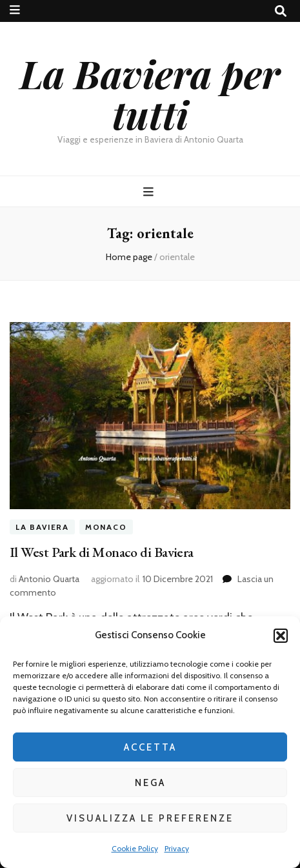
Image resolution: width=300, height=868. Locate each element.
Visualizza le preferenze (150, 818)
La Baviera (42, 527)
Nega (150, 783)
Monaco (106, 527)
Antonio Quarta (49, 579)
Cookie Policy (135, 848)
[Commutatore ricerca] (281, 11)
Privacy (177, 848)
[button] (281, 636)
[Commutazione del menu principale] (150, 192)
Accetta (150, 747)
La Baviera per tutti (150, 93)
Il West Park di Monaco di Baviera (102, 552)
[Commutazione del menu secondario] (15, 10)
